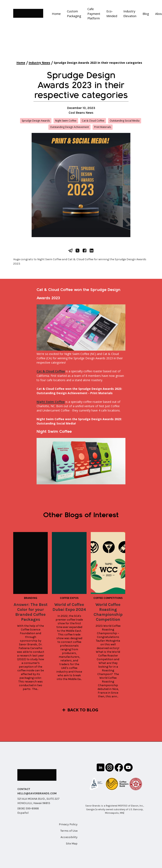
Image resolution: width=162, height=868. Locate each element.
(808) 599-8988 (28, 807)
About (155, 13)
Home (56, 13)
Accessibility (69, 836)
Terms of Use (69, 830)
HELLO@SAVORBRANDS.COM (37, 792)
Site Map (72, 842)
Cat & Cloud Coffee (51, 370)
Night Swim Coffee (50, 401)
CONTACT (24, 788)
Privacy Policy (68, 823)
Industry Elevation (127, 13)
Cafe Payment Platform (92, 13)
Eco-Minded (109, 13)
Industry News (39, 62)
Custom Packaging (73, 13)
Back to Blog (83, 709)
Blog (142, 13)
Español (23, 812)
